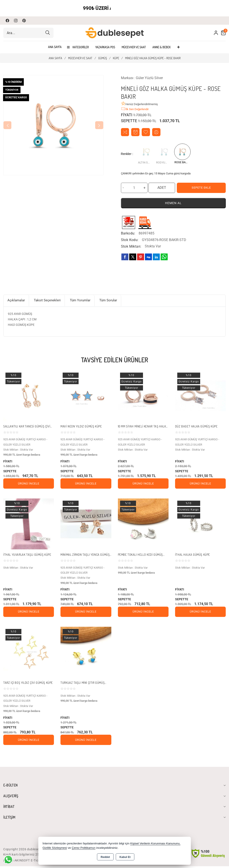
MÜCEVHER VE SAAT (134, 47)
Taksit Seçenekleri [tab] (50, 301)
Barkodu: (128, 234)
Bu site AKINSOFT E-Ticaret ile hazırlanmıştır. (37, 862)
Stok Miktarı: (131, 247)
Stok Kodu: (130, 240)
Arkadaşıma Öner (158, 132)
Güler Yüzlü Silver (149, 78)
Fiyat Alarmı (136, 132)
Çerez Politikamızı (84, 848)
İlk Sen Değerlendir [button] (135, 109)
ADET (162, 188)
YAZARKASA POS (105, 47)
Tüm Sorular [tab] (115, 301)
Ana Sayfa (55, 47)
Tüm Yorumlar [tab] (85, 301)
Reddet (105, 857)
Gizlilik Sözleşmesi (55, 848)
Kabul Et (125, 857)
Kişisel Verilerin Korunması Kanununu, (155, 843)
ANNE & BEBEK (161, 47)
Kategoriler (78, 47)
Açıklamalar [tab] (17, 301)
